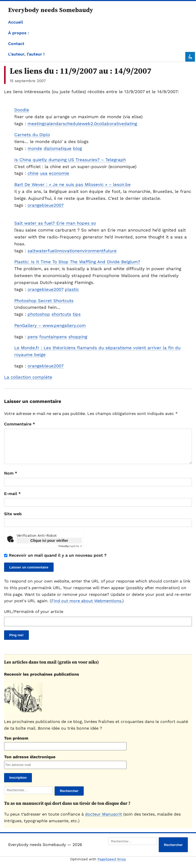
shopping (78, 337)
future (110, 251)
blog (77, 148)
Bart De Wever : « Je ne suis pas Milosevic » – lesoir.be (72, 184)
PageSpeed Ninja (112, 865)
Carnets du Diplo (32, 135)
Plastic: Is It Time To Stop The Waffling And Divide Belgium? (77, 262)
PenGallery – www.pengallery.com (50, 325)
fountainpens (53, 337)
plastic (72, 289)
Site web (13, 520)
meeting (36, 124)
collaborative (110, 124)
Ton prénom (16, 744)
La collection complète (28, 377)
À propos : (19, 33)
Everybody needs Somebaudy (51, 10)
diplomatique (58, 148)
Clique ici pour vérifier (49, 547)
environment (90, 251)
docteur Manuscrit (103, 820)
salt (32, 251)
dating (131, 124)
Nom (11, 479)
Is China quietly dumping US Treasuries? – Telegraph (70, 160)
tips (77, 314)
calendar (54, 124)
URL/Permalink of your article (34, 618)
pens (33, 337)
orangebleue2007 (46, 205)
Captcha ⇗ (70, 552)
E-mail (12, 500)
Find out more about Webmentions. (87, 607)
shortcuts (61, 314)
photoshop (39, 314)
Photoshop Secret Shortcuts (44, 301)
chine (33, 173)
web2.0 (89, 124)
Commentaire (20, 424)
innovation (67, 251)
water (42, 251)
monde (35, 148)
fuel (52, 251)
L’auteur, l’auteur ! (26, 54)
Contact (16, 44)
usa (44, 173)
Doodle (22, 110)
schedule (72, 124)
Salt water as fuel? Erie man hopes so (55, 223)
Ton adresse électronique (30, 763)
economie (59, 173)
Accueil (16, 22)
